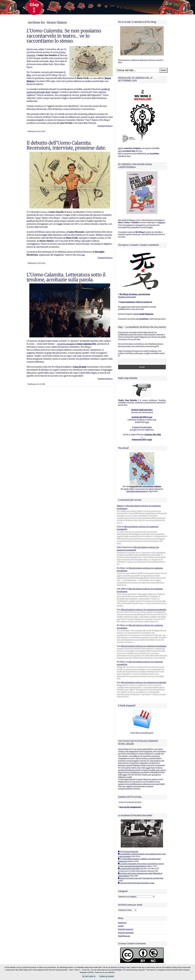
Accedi (121, 926)
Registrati (122, 923)
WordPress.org (124, 936)
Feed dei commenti (126, 933)
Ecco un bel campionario (130, 807)
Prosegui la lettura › (105, 126)
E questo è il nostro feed (142, 427)
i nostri (143, 314)
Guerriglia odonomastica (137, 491)
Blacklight (118, 970)
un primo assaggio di (77, 344)
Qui (119, 151)
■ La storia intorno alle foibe (129, 869)
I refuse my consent (106, 976)
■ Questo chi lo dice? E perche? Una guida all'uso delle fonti (141, 878)
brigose (161, 223)
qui (83, 255)
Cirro (38, 218)
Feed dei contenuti (126, 929)
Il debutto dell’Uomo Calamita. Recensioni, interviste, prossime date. (66, 145)
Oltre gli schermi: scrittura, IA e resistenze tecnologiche (144, 610)
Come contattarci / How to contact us (136, 302)
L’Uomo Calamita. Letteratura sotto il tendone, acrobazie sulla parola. (66, 277)
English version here (127, 297)
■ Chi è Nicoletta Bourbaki (128, 852)
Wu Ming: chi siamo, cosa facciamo (135, 294)
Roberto (120, 506)
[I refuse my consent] (192, 972)
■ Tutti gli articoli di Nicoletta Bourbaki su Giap (136, 883)
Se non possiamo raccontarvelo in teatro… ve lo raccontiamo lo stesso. (64, 36)
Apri (120, 148)
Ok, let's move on (89, 976)
